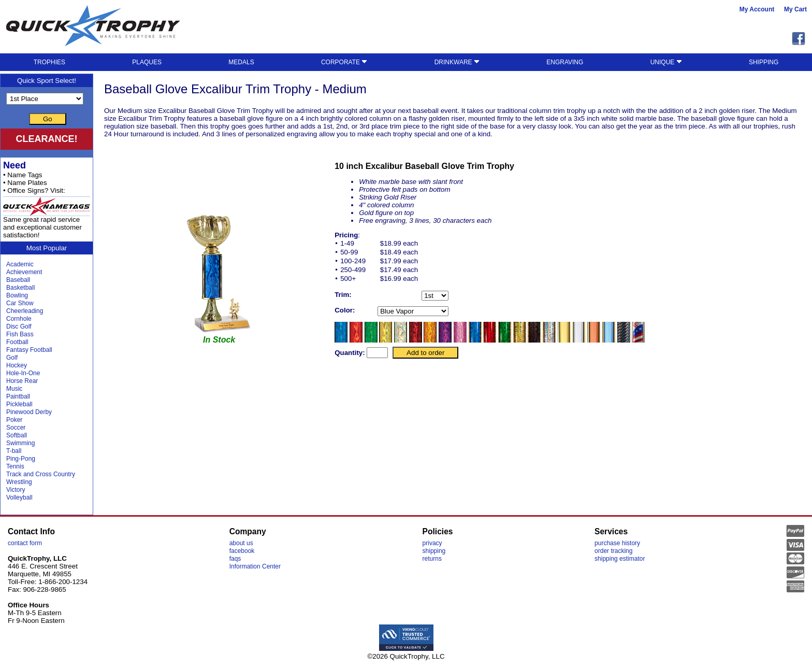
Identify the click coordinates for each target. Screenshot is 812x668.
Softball (17, 435)
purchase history (617, 543)
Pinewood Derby (29, 412)
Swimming (20, 443)
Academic (20, 264)
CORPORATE (344, 62)
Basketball (20, 288)
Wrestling (19, 482)
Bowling (17, 295)
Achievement (24, 272)
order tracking (613, 551)
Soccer (16, 428)
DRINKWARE (457, 62)
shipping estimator (620, 559)
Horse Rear (22, 381)
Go (48, 119)
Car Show (20, 303)
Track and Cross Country (41, 474)
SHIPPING (764, 62)
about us (241, 543)
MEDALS (241, 62)
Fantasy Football (29, 350)
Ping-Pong (21, 459)
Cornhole (19, 319)
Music (14, 389)
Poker (14, 420)
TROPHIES (49, 62)
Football (17, 342)
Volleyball (19, 498)
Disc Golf (19, 326)
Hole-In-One (23, 373)
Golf (12, 358)
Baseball (18, 280)
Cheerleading (25, 311)
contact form (25, 543)
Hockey (17, 365)
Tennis (15, 466)
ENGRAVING (565, 62)
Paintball (18, 396)
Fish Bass (20, 334)
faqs (235, 559)
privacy (432, 543)
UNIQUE (666, 62)
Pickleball (19, 404)
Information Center (255, 566)
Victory (16, 490)
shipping (434, 551)
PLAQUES (147, 62)
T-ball (14, 451)
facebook (242, 551)
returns (432, 559)
